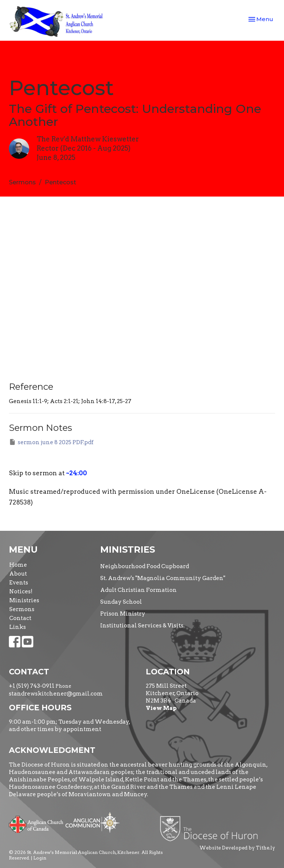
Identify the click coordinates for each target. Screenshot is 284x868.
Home (18, 565)
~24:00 (77, 473)
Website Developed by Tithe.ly (237, 848)
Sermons (22, 182)
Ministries (24, 600)
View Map (161, 708)
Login (40, 858)
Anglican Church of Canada (36, 824)
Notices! (21, 591)
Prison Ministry (123, 614)
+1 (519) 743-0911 (32, 686)
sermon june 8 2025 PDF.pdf (51, 442)
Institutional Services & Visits (142, 626)
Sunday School (121, 602)
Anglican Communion (93, 822)
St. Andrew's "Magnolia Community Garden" (163, 578)
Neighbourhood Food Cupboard (145, 566)
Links (18, 627)
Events (19, 583)
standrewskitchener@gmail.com (56, 694)
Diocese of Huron (212, 828)
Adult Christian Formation (138, 590)
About (18, 574)
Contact (20, 618)
